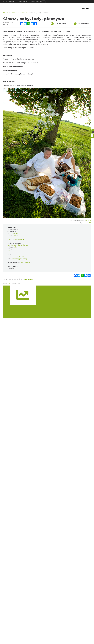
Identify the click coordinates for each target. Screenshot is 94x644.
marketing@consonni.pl (13, 66)
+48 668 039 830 (19, 257)
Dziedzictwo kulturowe (15, 251)
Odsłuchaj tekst (59, 24)
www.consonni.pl (10, 70)
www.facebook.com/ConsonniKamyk (18, 74)
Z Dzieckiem (83, 9)
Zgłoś (88, 220)
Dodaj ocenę (28, 279)
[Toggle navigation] (44, 2)
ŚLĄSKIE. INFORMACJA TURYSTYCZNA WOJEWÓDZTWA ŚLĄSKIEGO (23, 2)
